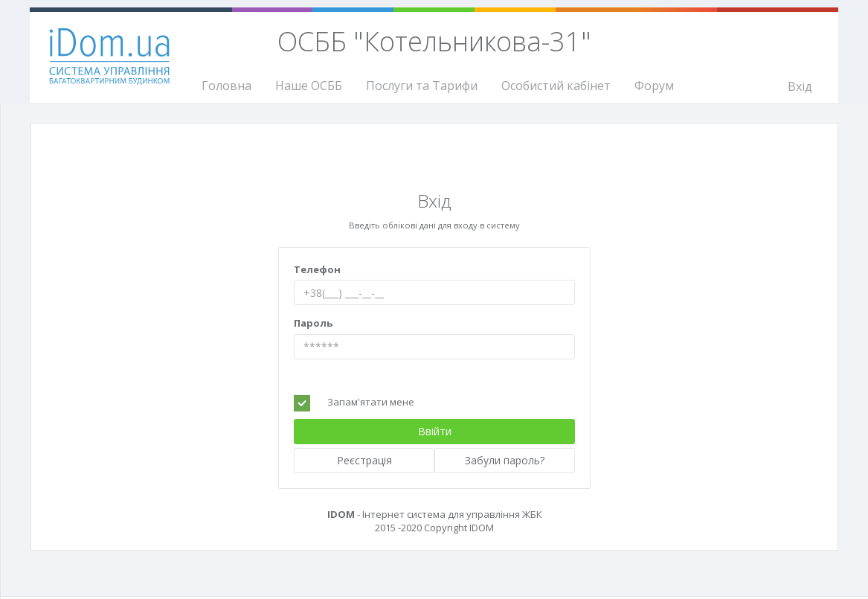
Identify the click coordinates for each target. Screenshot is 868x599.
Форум (654, 86)
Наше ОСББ (309, 86)
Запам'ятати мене (371, 402)
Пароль (313, 323)
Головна (226, 86)
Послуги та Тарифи (422, 86)
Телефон (317, 269)
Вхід (800, 86)
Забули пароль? (505, 460)
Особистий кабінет (556, 86)
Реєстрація (364, 460)
